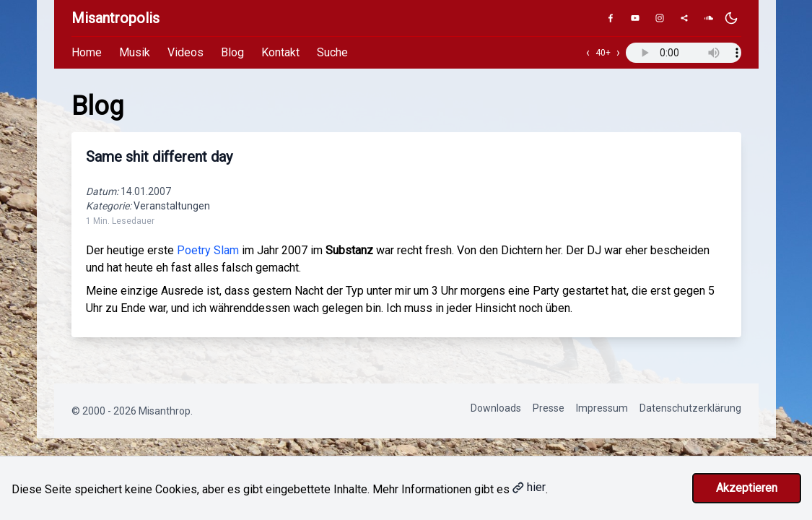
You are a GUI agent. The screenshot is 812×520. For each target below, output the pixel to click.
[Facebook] (611, 18)
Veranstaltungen (172, 206)
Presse (549, 408)
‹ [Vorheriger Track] (588, 52)
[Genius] (684, 18)
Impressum (602, 408)
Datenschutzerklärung (690, 408)
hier (529, 487)
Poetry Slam (208, 250)
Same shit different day (159, 157)
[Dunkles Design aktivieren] (731, 18)
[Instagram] (660, 18)
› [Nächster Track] (618, 52)
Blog (232, 52)
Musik (135, 52)
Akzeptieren (747, 488)
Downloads (496, 408)
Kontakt (280, 52)
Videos (185, 52)
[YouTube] (635, 18)
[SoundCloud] (709, 18)
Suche (332, 52)
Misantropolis (115, 18)
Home (87, 52)
